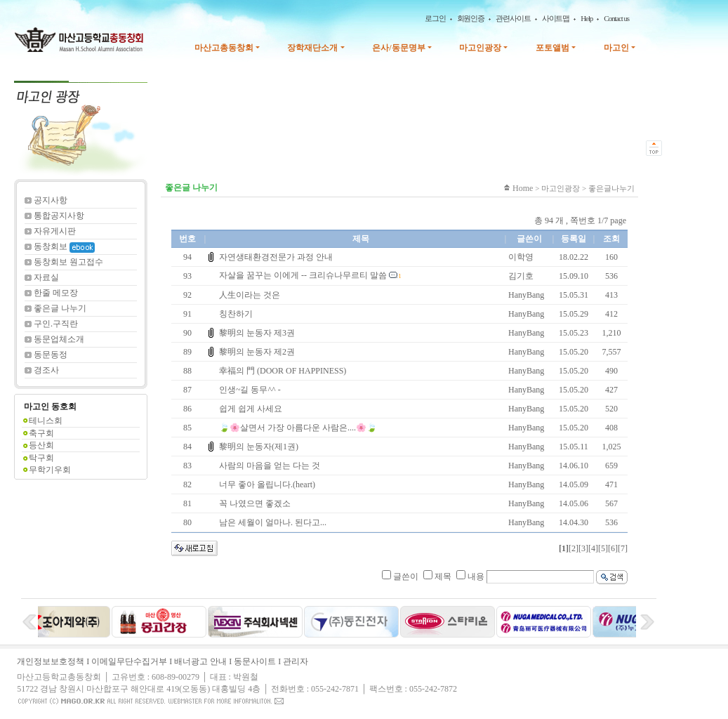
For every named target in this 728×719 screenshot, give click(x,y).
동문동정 (51, 355)
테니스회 (46, 421)
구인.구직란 (56, 324)
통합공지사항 (59, 216)
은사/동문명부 (398, 48)
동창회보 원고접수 (68, 262)
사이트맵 (556, 18)
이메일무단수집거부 (129, 661)
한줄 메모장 (56, 293)
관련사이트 (513, 18)
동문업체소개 (59, 339)
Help (587, 18)
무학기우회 (50, 470)
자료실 (46, 277)
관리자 (296, 661)
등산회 (41, 445)
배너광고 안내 (200, 661)
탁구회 (41, 458)
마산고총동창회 (224, 48)
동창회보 (64, 246)
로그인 (435, 18)
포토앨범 (552, 48)
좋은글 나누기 (60, 308)
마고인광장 (480, 48)
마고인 (616, 48)
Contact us (616, 18)
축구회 (41, 433)
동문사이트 (255, 661)
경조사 (46, 370)
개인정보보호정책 (51, 661)
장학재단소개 (312, 48)
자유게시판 (55, 231)
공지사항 (51, 200)
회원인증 (471, 18)
